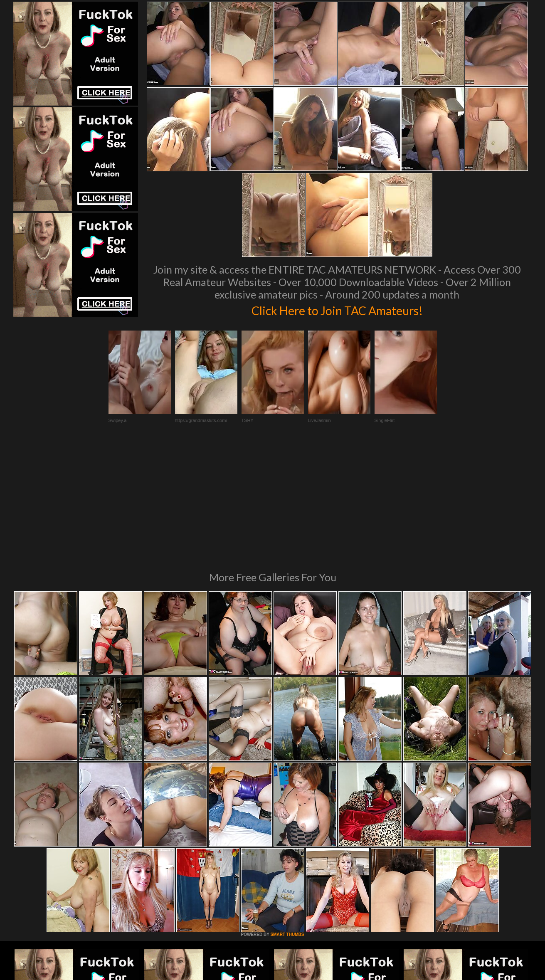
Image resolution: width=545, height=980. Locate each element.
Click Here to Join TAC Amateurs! (337, 309)
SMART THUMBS (287, 821)
